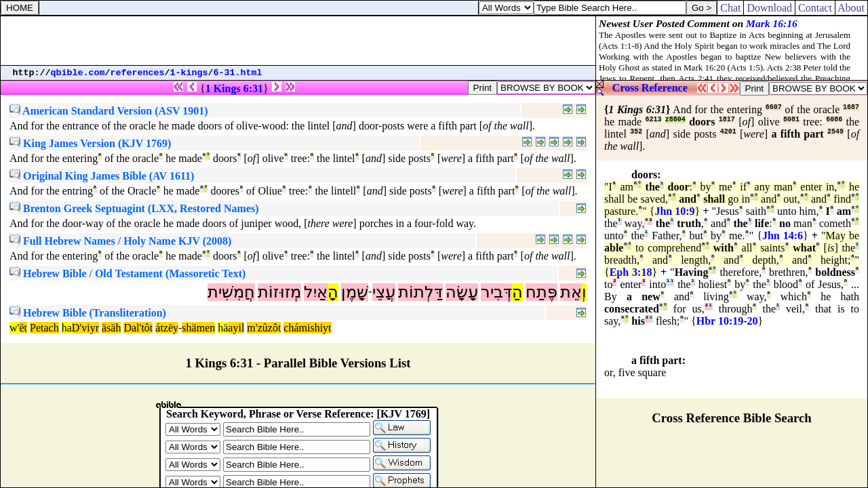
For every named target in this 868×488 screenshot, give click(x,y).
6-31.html (238, 73)
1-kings (189, 73)
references (138, 73)
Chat (730, 8)
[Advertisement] (298, 41)
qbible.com (78, 73)
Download (769, 8)
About (851, 8)
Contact (815, 8)
